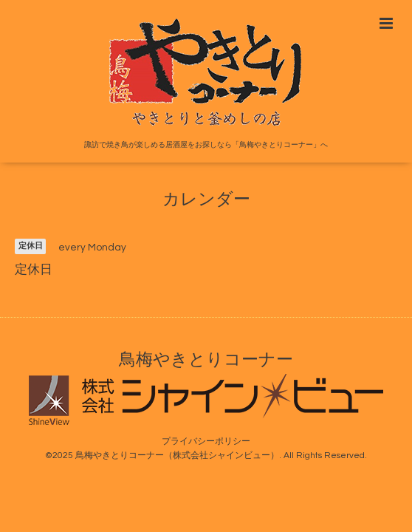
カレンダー (206, 200)
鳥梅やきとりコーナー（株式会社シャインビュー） (177, 456)
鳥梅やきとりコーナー (206, 360)
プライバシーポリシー (206, 441)
